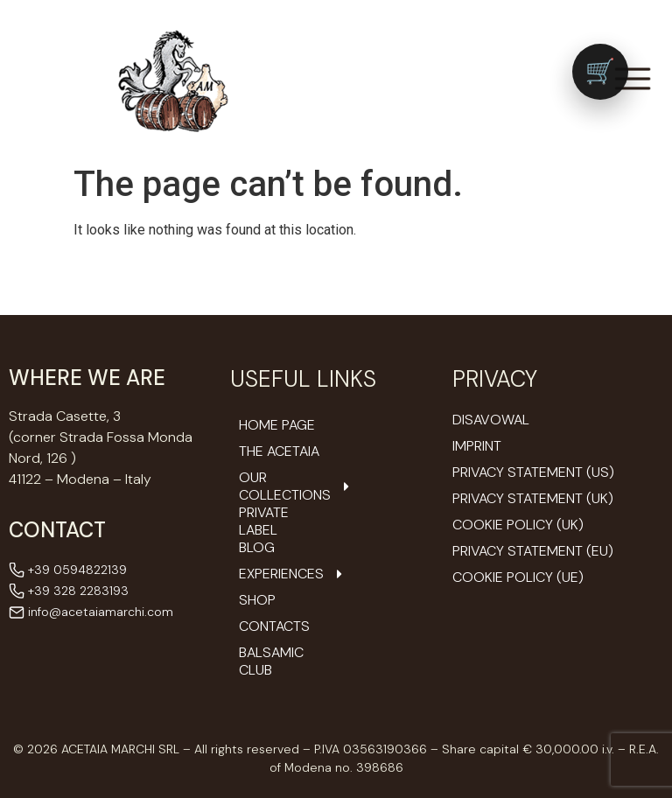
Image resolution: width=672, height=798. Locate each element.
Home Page (277, 425)
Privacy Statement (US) (533, 472)
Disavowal (491, 420)
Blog (257, 548)
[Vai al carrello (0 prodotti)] (600, 72)
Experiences (281, 574)
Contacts (274, 626)
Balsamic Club (271, 661)
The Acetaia (279, 451)
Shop (257, 600)
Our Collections (281, 486)
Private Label (264, 521)
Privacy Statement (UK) (533, 498)
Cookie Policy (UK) (518, 525)
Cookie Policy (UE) (518, 577)
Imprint (477, 446)
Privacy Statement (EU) (533, 551)
